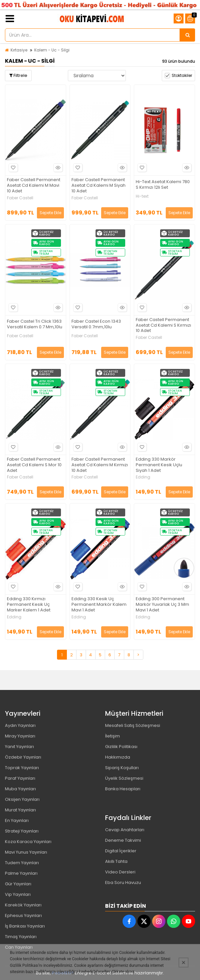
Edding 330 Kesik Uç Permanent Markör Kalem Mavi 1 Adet (99, 605)
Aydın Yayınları (20, 725)
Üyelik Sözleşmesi (124, 778)
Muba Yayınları (20, 789)
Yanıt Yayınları (19, 747)
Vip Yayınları (18, 894)
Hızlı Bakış (57, 168)
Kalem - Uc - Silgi (52, 50)
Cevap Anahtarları (125, 830)
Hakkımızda (118, 757)
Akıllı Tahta (116, 861)
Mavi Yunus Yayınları (26, 852)
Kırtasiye (19, 50)
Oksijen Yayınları (22, 799)
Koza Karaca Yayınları (28, 842)
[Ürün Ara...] (187, 35)
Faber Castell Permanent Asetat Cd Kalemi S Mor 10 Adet (34, 465)
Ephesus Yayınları (23, 915)
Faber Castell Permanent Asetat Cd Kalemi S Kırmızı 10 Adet (163, 326)
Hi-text (142, 196)
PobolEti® (63, 973)
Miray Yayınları (20, 736)
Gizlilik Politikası (121, 747)
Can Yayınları (19, 947)
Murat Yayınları (20, 810)
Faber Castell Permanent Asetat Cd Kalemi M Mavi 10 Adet (34, 186)
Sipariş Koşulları (122, 768)
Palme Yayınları (21, 873)
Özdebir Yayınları (23, 757)
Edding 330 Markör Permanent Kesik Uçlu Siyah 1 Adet (159, 465)
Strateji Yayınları (22, 831)
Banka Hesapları (123, 789)
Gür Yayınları (18, 884)
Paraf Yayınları (20, 778)
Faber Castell (20, 198)
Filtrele (18, 75)
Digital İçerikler (121, 851)
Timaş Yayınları (21, 937)
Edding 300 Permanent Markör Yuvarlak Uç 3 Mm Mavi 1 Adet (162, 605)
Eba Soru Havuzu (123, 882)
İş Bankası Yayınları (25, 926)
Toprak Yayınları (22, 768)
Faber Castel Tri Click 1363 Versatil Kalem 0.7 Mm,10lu (35, 324)
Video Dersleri (120, 872)
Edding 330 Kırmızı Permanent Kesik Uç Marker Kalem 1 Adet (29, 605)
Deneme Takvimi (123, 840)
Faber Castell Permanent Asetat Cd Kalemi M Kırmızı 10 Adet (100, 465)
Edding (143, 477)
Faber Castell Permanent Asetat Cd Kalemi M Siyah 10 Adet (99, 186)
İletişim (113, 736)
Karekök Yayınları (23, 905)
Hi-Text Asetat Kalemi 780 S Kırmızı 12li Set (163, 185)
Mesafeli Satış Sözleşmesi (133, 725)
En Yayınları (17, 820)
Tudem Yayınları (22, 863)
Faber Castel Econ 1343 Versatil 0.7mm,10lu (96, 324)
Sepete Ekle (50, 213)
